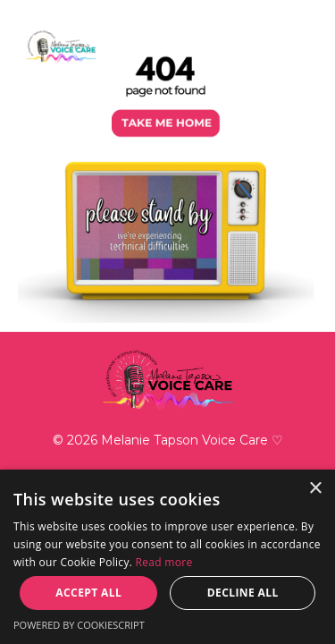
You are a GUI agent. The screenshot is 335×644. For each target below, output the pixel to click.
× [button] (315, 489)
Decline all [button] (243, 593)
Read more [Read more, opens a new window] (164, 562)
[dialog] (167, 557)
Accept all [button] (88, 593)
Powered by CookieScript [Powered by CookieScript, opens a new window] (79, 625)
